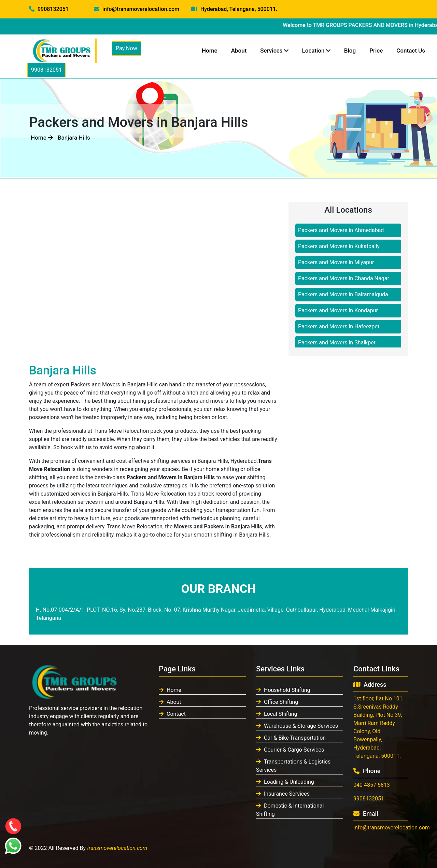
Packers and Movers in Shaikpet (337, 343)
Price (376, 51)
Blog (350, 51)
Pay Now (126, 48)
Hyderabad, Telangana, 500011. (234, 9)
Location (316, 51)
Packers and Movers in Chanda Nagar (344, 278)
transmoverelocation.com (117, 848)
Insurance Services (283, 794)
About (239, 51)
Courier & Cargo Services (290, 750)
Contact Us (411, 51)
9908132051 (49, 9)
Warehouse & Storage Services (297, 726)
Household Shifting (283, 690)
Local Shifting (277, 714)
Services (274, 51)
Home (210, 51)
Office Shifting (277, 702)
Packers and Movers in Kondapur (338, 310)
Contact (172, 714)
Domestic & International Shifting (290, 810)
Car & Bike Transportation (291, 738)
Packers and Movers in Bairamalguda (343, 294)
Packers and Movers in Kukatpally (339, 246)
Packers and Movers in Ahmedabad (341, 230)
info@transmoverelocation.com (137, 9)
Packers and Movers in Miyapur (336, 262)
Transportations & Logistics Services (293, 766)
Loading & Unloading (285, 782)
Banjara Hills (74, 138)
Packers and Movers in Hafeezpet (339, 326)
